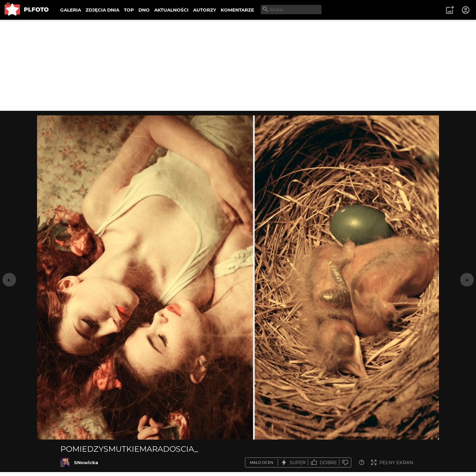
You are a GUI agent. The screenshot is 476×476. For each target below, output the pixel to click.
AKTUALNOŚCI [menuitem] (171, 10)
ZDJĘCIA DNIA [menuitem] (102, 10)
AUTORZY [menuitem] (205, 10)
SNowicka (86, 462)
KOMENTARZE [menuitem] (237, 10)
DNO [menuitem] (144, 10)
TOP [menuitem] (129, 10)
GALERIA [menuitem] (71, 10)
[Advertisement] (238, 65)
